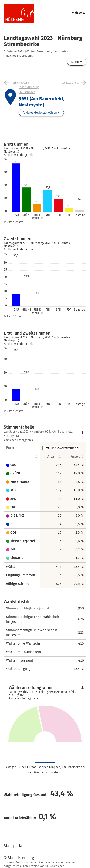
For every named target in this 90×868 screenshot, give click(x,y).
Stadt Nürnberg (29, 87)
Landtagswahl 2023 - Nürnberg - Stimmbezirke (45, 41)
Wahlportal (79, 13)
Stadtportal (14, 846)
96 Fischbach (27, 92)
